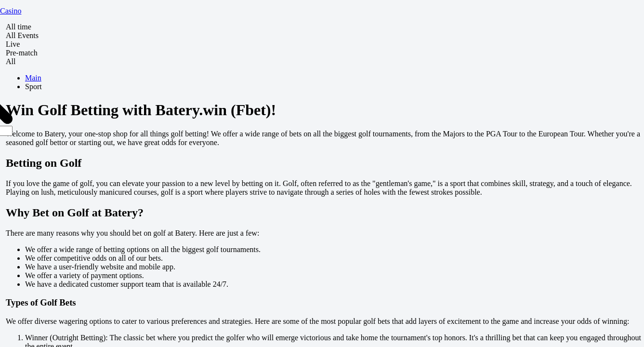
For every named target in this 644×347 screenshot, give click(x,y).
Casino (11, 11)
